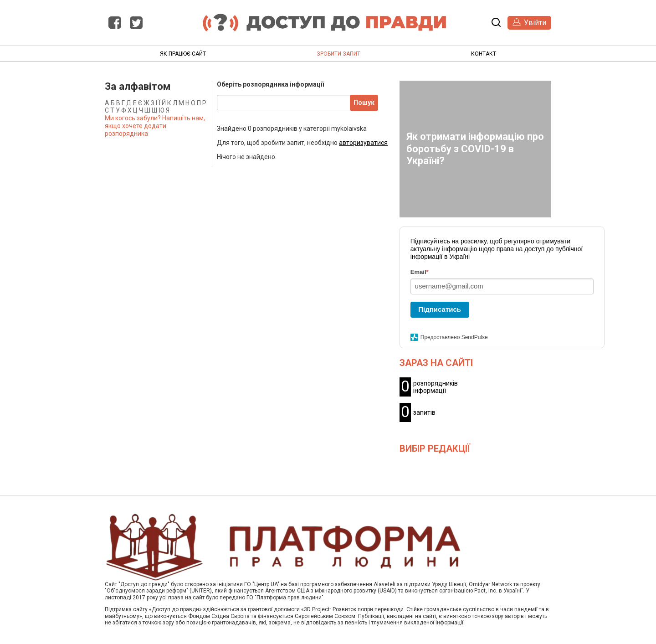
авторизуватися (363, 143)
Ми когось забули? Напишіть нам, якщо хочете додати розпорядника (155, 126)
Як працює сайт (183, 54)
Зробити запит (338, 54)
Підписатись (440, 309)
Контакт (484, 54)
